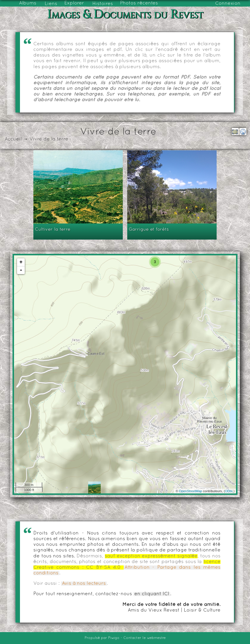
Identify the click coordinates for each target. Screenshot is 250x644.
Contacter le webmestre (145, 638)
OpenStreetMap (191, 491)
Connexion (228, 4)
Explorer (74, 3)
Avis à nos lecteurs (84, 584)
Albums (28, 3)
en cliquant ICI (152, 594)
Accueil (13, 139)
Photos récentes (139, 3)
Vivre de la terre (49, 139)
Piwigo (114, 638)
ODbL (229, 491)
